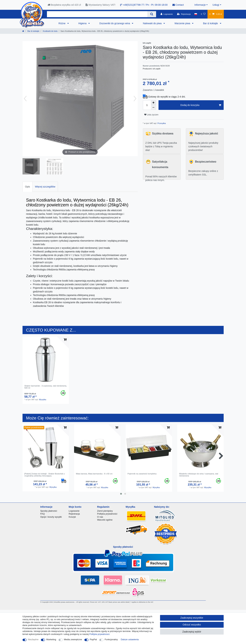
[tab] (28, 187)
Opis (28, 187)
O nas (100, 517)
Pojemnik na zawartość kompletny (142, 474)
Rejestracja (74, 514)
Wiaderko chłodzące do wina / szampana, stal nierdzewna (199, 475)
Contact (178, 5)
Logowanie (74, 511)
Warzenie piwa (183, 23)
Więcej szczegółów (45, 187)
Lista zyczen (151, 115)
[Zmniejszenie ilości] (154, 107)
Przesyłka (161, 123)
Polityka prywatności (107, 514)
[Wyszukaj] (152, 14)
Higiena (83, 23)
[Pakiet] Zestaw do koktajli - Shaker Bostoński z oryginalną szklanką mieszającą (45, 475)
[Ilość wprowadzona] (147, 105)
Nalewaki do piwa (153, 23)
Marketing (51, 639)
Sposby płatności (49, 511)
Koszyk (72, 517)
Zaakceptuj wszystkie (192, 618)
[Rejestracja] (184, 14)
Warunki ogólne (105, 520)
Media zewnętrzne (73, 639)
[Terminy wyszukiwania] (97, 14)
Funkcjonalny (111, 639)
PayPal (93, 639)
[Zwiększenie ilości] (154, 103)
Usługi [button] (216, 5)
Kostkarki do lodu (50, 31)
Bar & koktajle (211, 23)
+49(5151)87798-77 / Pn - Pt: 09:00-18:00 (144, 5)
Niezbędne (33, 639)
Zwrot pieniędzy (105, 511)
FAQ (42, 514)
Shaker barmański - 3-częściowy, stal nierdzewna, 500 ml (46, 387)
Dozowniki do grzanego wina (115, 23)
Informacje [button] (200, 5)
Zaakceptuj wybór (192, 632)
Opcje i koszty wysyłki (51, 517)
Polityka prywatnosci (99, 634)
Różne (62, 23)
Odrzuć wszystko (192, 625)
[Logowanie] (167, 14)
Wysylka (43, 400)
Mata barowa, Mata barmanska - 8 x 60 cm (94, 474)
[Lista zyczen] (203, 14)
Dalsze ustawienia (130, 639)
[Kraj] (196, 14)
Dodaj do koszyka (201, 105)
